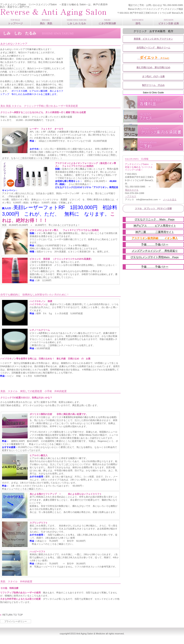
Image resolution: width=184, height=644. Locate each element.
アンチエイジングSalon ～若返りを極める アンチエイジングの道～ (54, 12)
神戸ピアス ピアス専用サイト (155, 226)
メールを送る (170, 199)
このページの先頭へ (12, 615)
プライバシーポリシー (16, 621)
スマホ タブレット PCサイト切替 (153, 208)
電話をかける (132, 190)
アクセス (153, 116)
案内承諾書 (153, 130)
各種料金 (153, 102)
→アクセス (131, 196)
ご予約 (153, 144)
